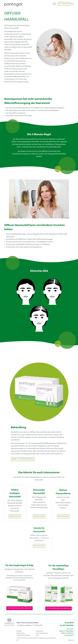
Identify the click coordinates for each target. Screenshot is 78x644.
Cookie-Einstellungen (23, 635)
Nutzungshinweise (42, 633)
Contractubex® (69, 635)
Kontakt (19, 631)
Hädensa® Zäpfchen (67, 633)
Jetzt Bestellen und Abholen (19, 613)
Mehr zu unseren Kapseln (23, 463)
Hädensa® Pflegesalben (66, 631)
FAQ (37, 635)
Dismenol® (70, 629)
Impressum (40, 631)
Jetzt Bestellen (64, 4)
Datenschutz (21, 633)
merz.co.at (71, 640)
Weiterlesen (15, 521)
